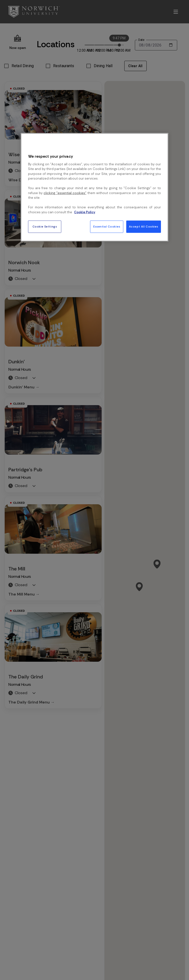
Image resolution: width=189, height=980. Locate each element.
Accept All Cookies (144, 227)
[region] (94, 187)
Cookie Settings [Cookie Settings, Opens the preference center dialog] (45, 227)
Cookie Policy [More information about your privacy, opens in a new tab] (85, 212)
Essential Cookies (107, 227)
